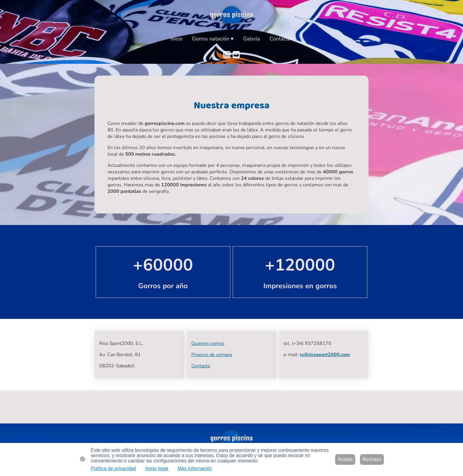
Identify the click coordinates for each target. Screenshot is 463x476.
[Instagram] (227, 55)
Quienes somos (208, 343)
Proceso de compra (212, 355)
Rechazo (372, 459)
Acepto (345, 459)
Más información (195, 468)
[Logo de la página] (232, 16)
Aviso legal (157, 468)
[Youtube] (236, 55)
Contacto (201, 366)
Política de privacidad (113, 468)
